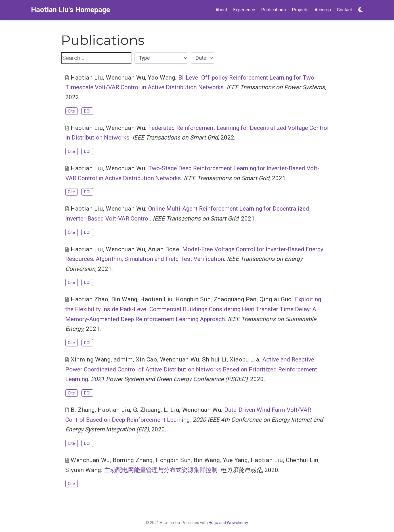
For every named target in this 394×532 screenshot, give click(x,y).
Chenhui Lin (302, 460)
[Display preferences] (361, 10)
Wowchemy (237, 523)
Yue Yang (235, 460)
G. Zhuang (147, 410)
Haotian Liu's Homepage (71, 10)
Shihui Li (214, 359)
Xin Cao (146, 359)
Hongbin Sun (193, 299)
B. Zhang (83, 410)
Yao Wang (162, 78)
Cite (71, 111)
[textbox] (96, 58)
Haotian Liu (87, 78)
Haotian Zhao (90, 299)
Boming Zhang (133, 460)
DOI (87, 111)
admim (123, 359)
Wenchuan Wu (125, 78)
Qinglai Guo (276, 299)
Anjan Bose (164, 249)
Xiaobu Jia (244, 359)
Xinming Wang (91, 359)
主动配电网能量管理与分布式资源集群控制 (161, 470)
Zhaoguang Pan (235, 299)
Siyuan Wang (83, 470)
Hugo (213, 523)
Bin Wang (124, 299)
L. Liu (171, 410)
